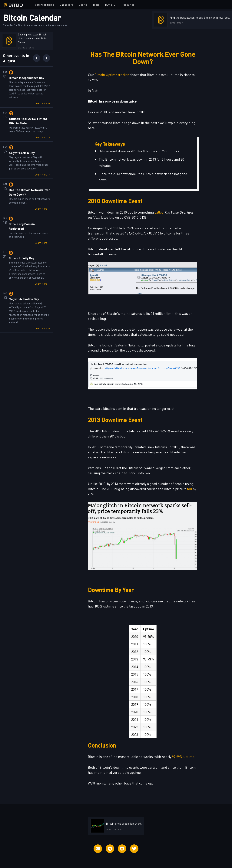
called (159, 212)
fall (190, 489)
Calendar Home (45, 5)
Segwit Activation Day (24, 299)
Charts (83, 5)
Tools (96, 5)
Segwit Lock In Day (22, 153)
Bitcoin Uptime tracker (112, 75)
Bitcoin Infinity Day (21, 258)
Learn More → (43, 103)
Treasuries (128, 5)
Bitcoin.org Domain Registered (22, 226)
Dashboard (66, 5)
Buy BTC (110, 5)
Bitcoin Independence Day (27, 78)
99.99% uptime (183, 757)
